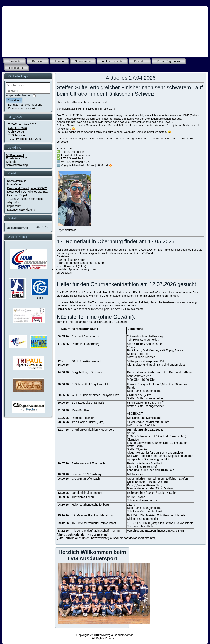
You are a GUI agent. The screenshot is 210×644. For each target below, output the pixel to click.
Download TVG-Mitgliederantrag (28, 192)
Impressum (14, 206)
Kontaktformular (17, 181)
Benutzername (6, 88)
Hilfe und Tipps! (17, 195)
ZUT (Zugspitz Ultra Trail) (88, 403)
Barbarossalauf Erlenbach (88, 463)
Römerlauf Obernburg (86, 344)
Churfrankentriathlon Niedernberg (93, 430)
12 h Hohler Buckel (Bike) (88, 422)
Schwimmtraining (17, 165)
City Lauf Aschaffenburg (87, 336)
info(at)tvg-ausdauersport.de (118, 306)
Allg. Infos (13, 202)
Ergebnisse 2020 (17, 158)
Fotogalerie (16, 68)
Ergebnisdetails (67, 230)
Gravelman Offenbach (86, 479)
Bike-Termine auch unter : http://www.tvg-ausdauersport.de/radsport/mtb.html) (107, 538)
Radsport (38, 61)
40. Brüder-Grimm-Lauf (87, 361)
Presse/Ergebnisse (169, 61)
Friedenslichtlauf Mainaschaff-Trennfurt (97, 531)
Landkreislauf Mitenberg (87, 493)
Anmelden (14, 100)
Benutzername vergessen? (25, 105)
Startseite (15, 61)
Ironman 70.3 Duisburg (86, 474)
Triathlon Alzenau (83, 497)
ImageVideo (15, 184)
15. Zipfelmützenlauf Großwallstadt (94, 523)
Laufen (59, 61)
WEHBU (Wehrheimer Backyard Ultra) (96, 395)
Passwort (6, 94)
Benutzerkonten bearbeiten (27, 199)
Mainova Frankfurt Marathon (95, 515)
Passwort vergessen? (22, 108)
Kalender (140, 61)
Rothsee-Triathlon (83, 418)
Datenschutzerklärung (21, 210)
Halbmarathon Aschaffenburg (90, 505)
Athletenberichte (112, 61)
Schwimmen (83, 61)
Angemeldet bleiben (19, 95)
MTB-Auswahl (15, 155)
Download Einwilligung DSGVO (27, 188)
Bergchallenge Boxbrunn (87, 372)
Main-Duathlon (81, 410)
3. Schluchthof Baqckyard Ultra (91, 384)
